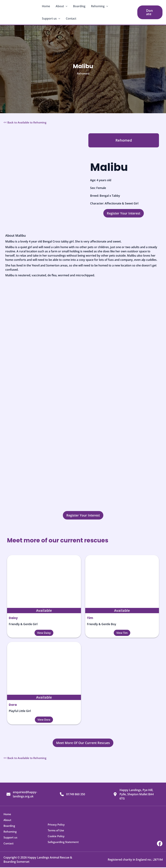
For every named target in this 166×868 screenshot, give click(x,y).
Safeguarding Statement (64, 843)
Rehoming (100, 6)
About (62, 6)
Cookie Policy (57, 837)
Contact (71, 18)
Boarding (79, 6)
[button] (66, 6)
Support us (51, 18)
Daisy (13, 618)
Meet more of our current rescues (66, 540)
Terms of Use (57, 832)
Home (46, 6)
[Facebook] (160, 844)
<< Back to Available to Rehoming (26, 122)
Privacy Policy (57, 826)
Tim (90, 618)
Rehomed (83, 73)
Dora (13, 705)
